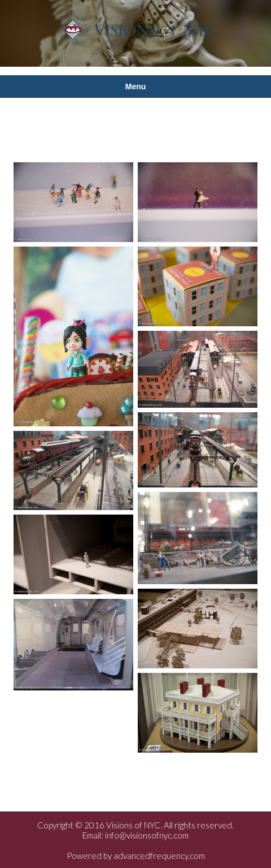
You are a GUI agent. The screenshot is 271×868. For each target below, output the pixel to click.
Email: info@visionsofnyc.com (135, 835)
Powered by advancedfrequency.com (136, 856)
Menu (136, 87)
